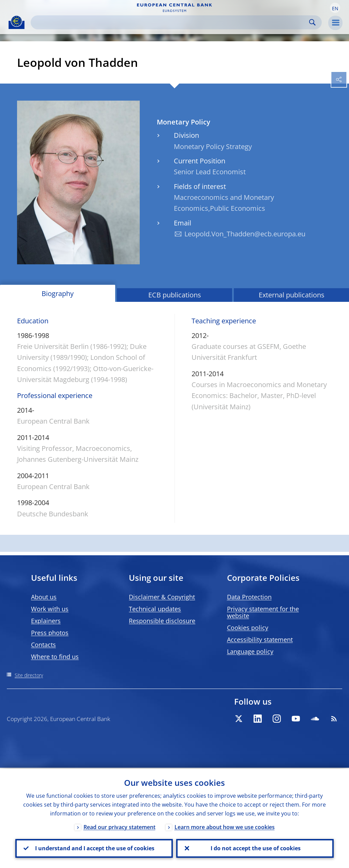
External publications (292, 295)
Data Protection (249, 597)
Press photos (50, 633)
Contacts (43, 645)
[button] (335, 8)
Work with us (50, 609)
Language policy (250, 651)
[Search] (171, 22)
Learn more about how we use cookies (225, 826)
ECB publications (175, 295)
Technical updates (155, 609)
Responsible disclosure (162, 621)
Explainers (46, 621)
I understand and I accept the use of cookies (94, 848)
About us (44, 597)
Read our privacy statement (119, 826)
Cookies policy (248, 628)
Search (312, 22)
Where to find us (55, 657)
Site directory (29, 675)
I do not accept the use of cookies (255, 848)
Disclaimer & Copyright (162, 597)
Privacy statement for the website (263, 612)
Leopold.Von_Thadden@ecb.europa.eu (245, 234)
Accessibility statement (260, 639)
